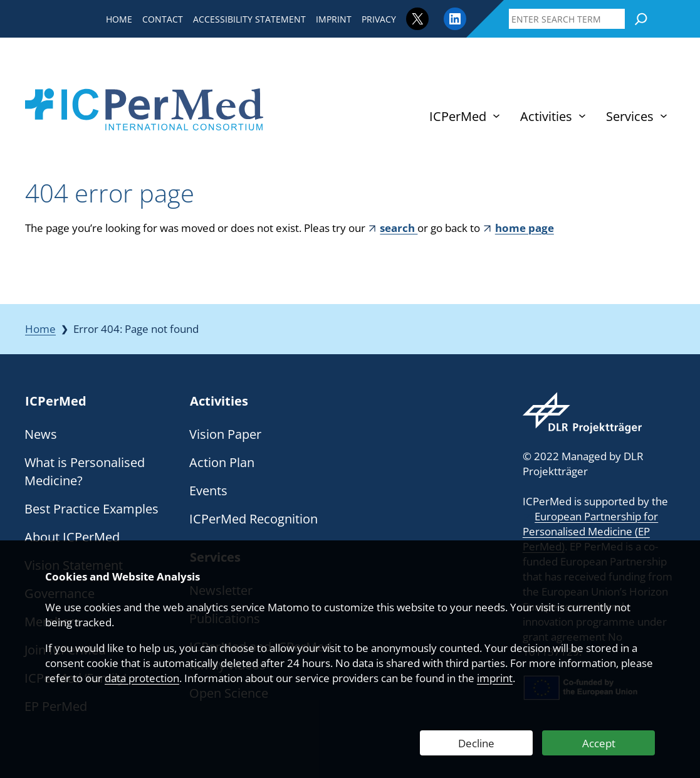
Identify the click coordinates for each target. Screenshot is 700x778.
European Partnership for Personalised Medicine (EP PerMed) (590, 531)
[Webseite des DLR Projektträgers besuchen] (582, 413)
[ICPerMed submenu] (496, 116)
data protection (142, 678)
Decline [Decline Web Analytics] (476, 743)
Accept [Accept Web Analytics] (599, 743)
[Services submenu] (664, 116)
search (399, 228)
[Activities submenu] (582, 116)
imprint (495, 678)
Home (40, 329)
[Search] (641, 19)
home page (525, 228)
